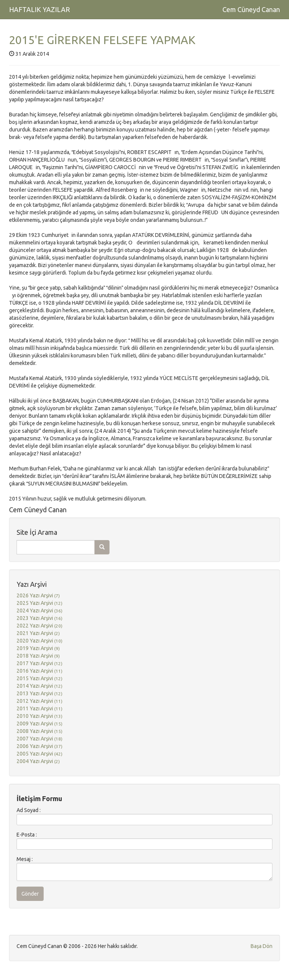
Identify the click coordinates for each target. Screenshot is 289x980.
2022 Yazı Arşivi (40, 626)
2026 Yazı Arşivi (38, 595)
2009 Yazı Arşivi (40, 724)
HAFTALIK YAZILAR (40, 9)
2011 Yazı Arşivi (40, 708)
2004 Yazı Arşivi (38, 761)
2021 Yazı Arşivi (38, 633)
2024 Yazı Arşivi (40, 611)
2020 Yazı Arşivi (40, 641)
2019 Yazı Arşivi (38, 648)
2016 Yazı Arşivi (40, 671)
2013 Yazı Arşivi (40, 693)
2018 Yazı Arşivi (38, 656)
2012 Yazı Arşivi (40, 701)
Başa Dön (262, 946)
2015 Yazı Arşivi (40, 678)
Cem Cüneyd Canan (251, 9)
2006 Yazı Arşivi (40, 746)
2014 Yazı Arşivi (40, 686)
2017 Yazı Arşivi (40, 663)
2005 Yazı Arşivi (40, 754)
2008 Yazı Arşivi (40, 731)
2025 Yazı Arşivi (40, 603)
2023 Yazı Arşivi (40, 618)
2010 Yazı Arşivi (40, 716)
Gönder (30, 894)
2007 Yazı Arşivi (40, 739)
